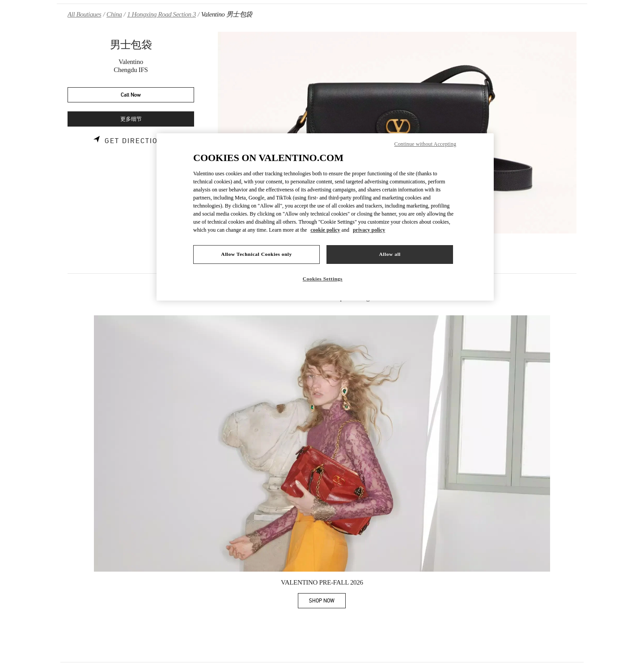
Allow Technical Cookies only (256, 254)
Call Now (131, 95)
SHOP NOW (327, 602)
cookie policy (325, 230)
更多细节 (131, 119)
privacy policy (369, 230)
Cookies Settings (323, 279)
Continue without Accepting (425, 144)
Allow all (390, 254)
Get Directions (137, 141)
